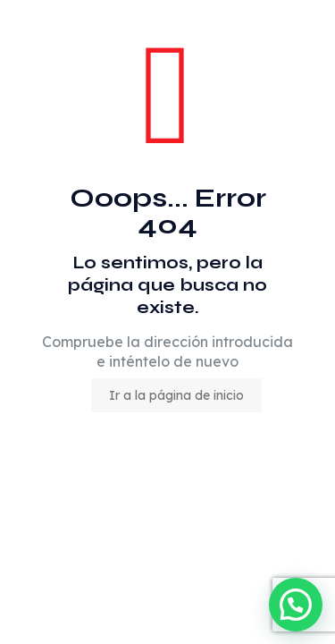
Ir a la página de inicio (176, 395)
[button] (296, 605)
